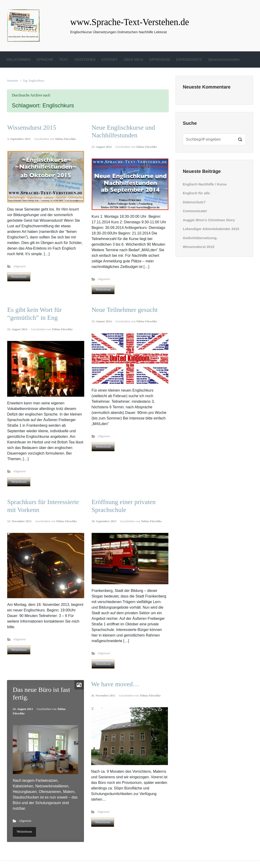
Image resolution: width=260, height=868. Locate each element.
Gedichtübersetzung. (200, 238)
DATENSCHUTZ (189, 59)
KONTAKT (109, 59)
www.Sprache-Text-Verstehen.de (130, 22)
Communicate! (195, 211)
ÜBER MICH (133, 59)
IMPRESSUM (160, 59)
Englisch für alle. (197, 193)
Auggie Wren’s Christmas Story (209, 220)
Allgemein (19, 266)
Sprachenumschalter (224, 59)
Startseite (13, 81)
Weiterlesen (19, 277)
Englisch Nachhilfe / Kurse (205, 184)
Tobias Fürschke (65, 139)
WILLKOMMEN (18, 59)
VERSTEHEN (85, 59)
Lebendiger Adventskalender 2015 (211, 229)
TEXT (64, 59)
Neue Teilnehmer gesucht (125, 310)
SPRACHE (45, 59)
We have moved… (115, 684)
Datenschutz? (194, 202)
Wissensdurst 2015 (32, 127)
